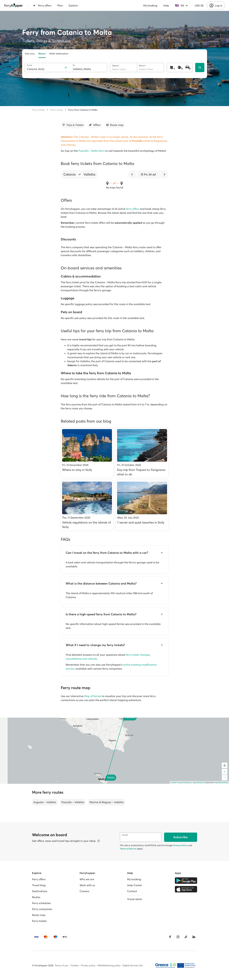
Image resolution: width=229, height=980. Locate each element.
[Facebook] (170, 937)
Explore (73, 5)
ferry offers (133, 209)
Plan (60, 5)
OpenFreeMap (184, 782)
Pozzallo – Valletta (73, 802)
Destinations (40, 891)
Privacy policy (88, 965)
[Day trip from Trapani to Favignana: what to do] (142, 453)
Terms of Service (128, 849)
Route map (39, 915)
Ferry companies (42, 909)
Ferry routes (57, 110)
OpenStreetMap (221, 782)
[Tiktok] (186, 937)
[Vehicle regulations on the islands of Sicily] (87, 505)
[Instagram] (178, 937)
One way (30, 54)
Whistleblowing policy (109, 965)
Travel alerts (135, 899)
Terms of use (61, 965)
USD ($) (199, 5)
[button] (80, 174)
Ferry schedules (41, 903)
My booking (150, 5)
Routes (36, 897)
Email (125, 835)
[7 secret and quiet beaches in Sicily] (142, 505)
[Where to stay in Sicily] (87, 453)
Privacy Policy (180, 845)
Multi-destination (59, 54)
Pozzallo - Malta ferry (92, 151)
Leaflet (174, 782)
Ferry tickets (38, 110)
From (29, 65)
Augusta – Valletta (45, 802)
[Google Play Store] (186, 881)
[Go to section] (73, 125)
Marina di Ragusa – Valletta (107, 802)
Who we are (87, 879)
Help (166, 5)
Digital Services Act (133, 965)
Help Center (135, 885)
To (74, 65)
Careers (84, 891)
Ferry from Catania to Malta (83, 110)
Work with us (87, 885)
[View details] (99, 841)
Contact (132, 891)
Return (42, 54)
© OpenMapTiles (198, 782)
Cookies (74, 965)
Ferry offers (42, 5)
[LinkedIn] (194, 937)
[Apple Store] (186, 889)
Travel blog (39, 885)
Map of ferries (93, 696)
